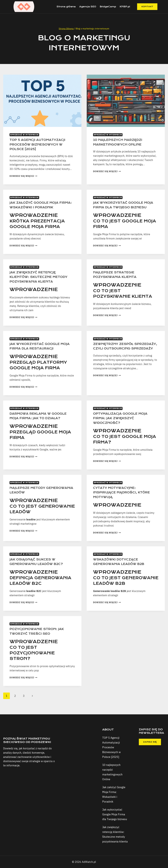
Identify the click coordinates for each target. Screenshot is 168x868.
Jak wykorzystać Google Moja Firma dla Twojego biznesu (121, 207)
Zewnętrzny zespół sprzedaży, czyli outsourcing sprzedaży (120, 353)
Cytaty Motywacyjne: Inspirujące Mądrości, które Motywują (125, 497)
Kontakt (147, 7)
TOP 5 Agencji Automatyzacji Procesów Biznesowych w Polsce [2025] (41, 144)
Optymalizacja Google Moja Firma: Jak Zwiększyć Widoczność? (123, 423)
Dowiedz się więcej (23, 176)
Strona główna (66, 7)
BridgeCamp (108, 7)
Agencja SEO (88, 7)
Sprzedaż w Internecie (24, 135)
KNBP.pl (125, 7)
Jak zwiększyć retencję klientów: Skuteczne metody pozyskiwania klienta (42, 281)
